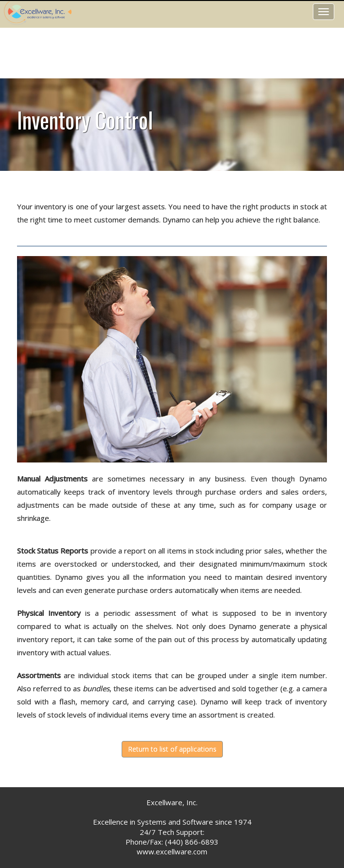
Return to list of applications (172, 749)
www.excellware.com (172, 851)
